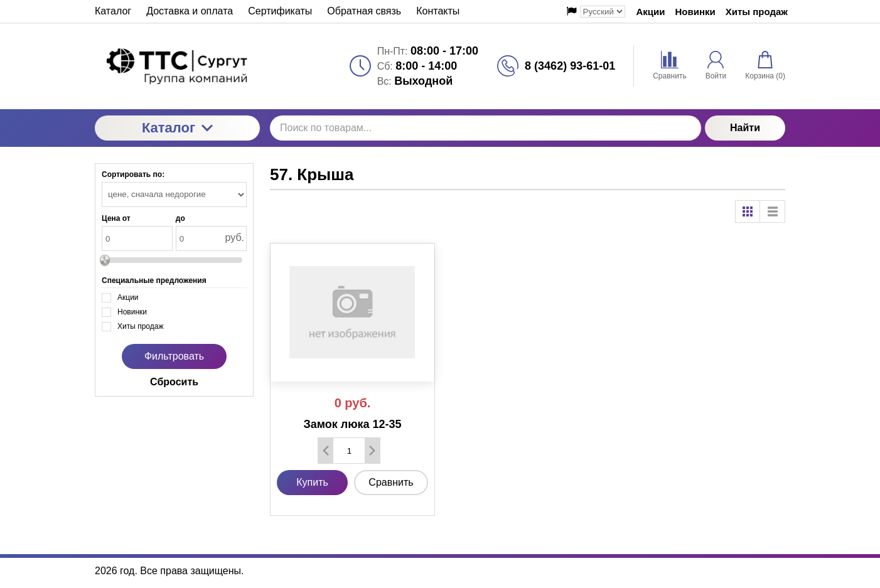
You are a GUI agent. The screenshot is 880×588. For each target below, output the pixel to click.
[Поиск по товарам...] (486, 128)
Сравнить (391, 482)
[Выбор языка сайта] (603, 12)
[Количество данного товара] (349, 451)
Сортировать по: (133, 174)
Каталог (177, 128)
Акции (651, 12)
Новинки (695, 12)
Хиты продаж (757, 12)
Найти (745, 128)
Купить (312, 482)
